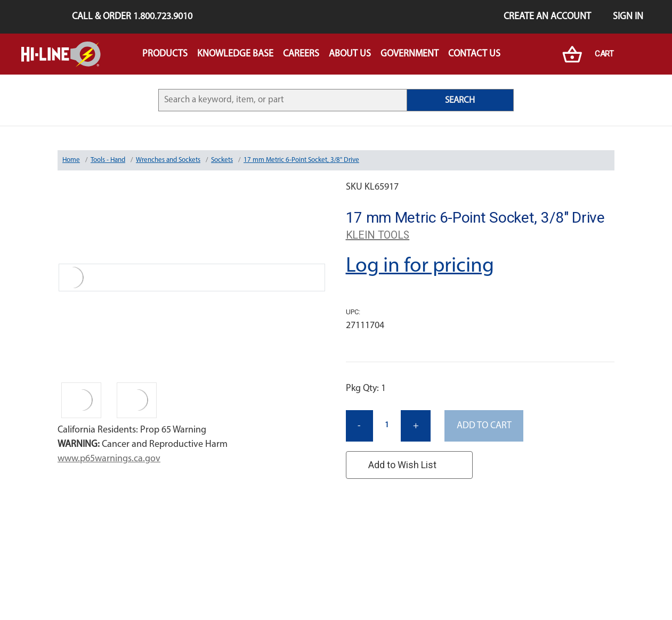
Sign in (628, 17)
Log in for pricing (420, 266)
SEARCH (460, 100)
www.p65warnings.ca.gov (109, 459)
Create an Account (547, 17)
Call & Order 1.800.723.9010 (132, 17)
